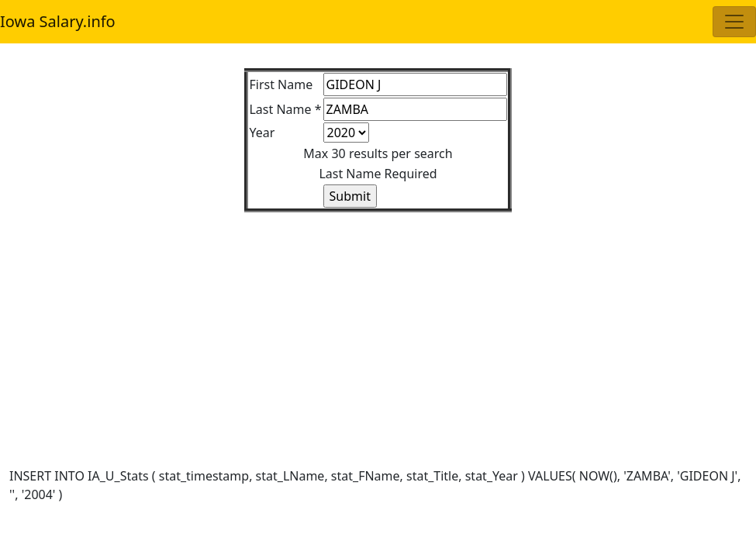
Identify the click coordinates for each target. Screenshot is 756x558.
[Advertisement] (378, 321)
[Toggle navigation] (734, 22)
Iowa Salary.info (58, 21)
